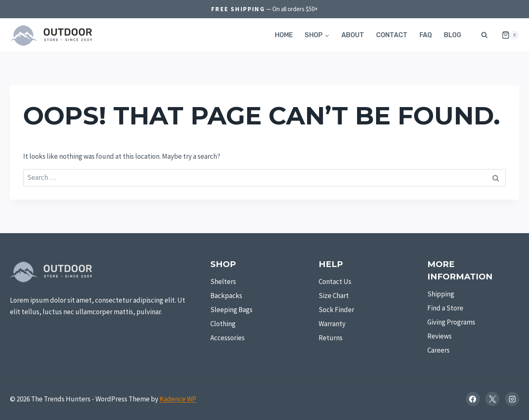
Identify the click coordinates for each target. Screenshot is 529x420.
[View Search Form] (484, 35)
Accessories (228, 338)
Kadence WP (178, 399)
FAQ (426, 35)
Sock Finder (336, 310)
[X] (492, 399)
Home (284, 35)
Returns (331, 338)
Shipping (441, 294)
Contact (392, 35)
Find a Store (445, 308)
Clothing (223, 324)
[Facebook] (473, 399)
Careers (438, 350)
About (353, 35)
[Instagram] (512, 399)
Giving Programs (451, 322)
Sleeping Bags (231, 310)
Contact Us (335, 282)
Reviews (440, 336)
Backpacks (226, 296)
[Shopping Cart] (507, 35)
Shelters (223, 282)
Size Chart (334, 296)
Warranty (332, 324)
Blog (453, 35)
